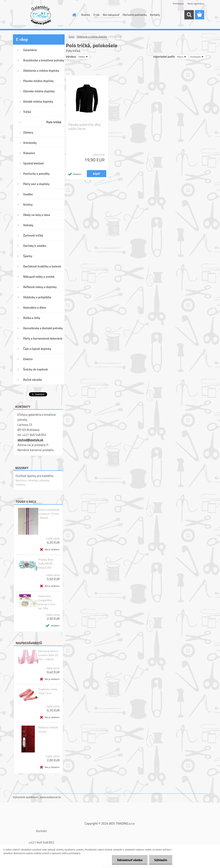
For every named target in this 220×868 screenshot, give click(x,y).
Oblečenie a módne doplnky (92, 37)
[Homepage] (73, 15)
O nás (96, 15)
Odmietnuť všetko (130, 860)
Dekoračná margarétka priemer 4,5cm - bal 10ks (48, 602)
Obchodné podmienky (135, 15)
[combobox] (182, 57)
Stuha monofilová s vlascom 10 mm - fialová (49, 514)
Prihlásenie (178, 4)
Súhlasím (161, 860)
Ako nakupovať (111, 15)
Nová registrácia (196, 4)
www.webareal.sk (50, 797)
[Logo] (41, 15)
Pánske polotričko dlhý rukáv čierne (84, 127)
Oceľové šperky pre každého (35, 476)
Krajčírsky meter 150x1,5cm (48, 691)
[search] (189, 15)
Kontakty (155, 15)
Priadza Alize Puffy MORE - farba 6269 (46, 564)
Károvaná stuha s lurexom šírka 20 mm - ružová (48, 655)
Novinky (86, 15)
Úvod (71, 37)
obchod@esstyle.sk (30, 440)
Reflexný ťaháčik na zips (48, 729)
